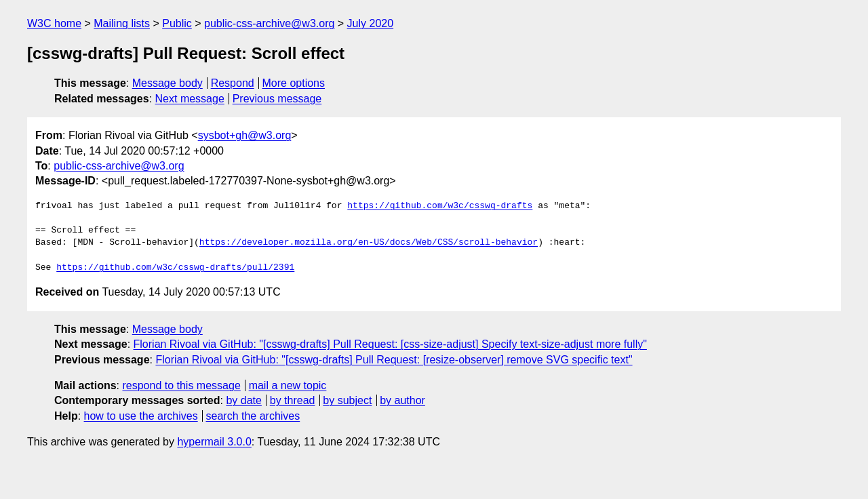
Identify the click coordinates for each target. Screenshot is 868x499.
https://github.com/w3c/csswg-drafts (440, 206)
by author (402, 400)
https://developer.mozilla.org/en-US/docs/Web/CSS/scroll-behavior (369, 243)
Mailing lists (122, 23)
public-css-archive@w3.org (269, 23)
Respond (233, 83)
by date (243, 400)
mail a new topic (288, 385)
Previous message (277, 99)
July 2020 (371, 23)
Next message (190, 99)
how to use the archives (141, 416)
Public (177, 23)
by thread (293, 400)
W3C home (54, 23)
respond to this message (181, 385)
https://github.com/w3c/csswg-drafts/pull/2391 (175, 268)
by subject (347, 400)
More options (294, 83)
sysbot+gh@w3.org (245, 135)
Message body (167, 83)
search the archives (253, 416)
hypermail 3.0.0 (214, 442)
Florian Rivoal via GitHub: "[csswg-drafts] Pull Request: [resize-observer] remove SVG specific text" (394, 360)
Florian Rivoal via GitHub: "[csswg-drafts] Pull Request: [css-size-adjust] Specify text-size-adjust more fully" (390, 344)
